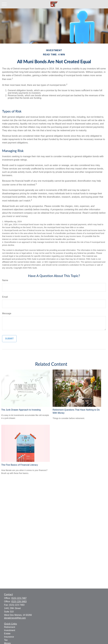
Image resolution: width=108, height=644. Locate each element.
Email (5, 297)
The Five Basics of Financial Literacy (20, 465)
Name (5, 280)
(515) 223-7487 (19, 598)
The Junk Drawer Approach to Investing (21, 410)
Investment (10, 630)
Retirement (10, 627)
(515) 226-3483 (19, 602)
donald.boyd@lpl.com (15, 618)
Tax (6, 640)
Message (7, 313)
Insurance (9, 637)
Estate (7, 634)
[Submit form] (9, 339)
